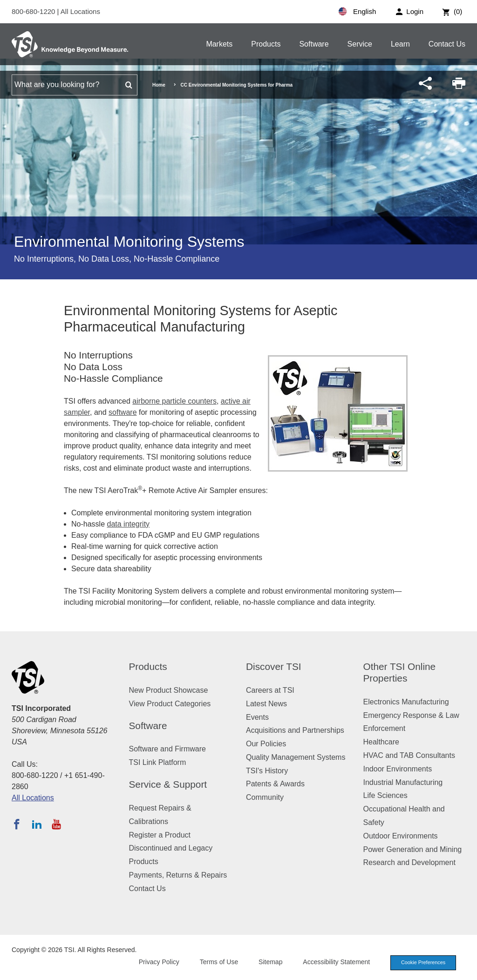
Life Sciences (385, 795)
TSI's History (267, 771)
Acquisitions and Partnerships (295, 730)
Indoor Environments (398, 769)
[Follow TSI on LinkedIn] (37, 824)
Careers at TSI (270, 690)
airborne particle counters (174, 401)
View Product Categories (170, 704)
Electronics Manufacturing (406, 702)
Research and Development (409, 862)
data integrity (128, 524)
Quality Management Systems (296, 757)
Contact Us (447, 44)
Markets (219, 44)
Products (266, 44)
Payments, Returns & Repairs (178, 875)
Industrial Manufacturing (403, 782)
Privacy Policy (157, 962)
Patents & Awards (275, 784)
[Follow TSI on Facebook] (17, 824)
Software (314, 44)
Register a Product (160, 835)
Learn (400, 44)
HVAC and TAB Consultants (409, 755)
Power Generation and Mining (413, 849)
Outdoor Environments (401, 836)
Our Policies (266, 744)
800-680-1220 (34, 11)
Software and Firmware (167, 749)
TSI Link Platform (158, 762)
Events (257, 717)
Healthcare (381, 742)
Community (265, 797)
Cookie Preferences (422, 963)
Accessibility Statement (334, 962)
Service (360, 44)
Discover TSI (274, 666)
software (123, 412)
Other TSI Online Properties (400, 672)
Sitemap (269, 962)
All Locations (80, 11)
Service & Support (168, 784)
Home (159, 85)
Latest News (266, 704)
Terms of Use (217, 962)
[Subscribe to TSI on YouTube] (56, 824)
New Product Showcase (169, 690)
